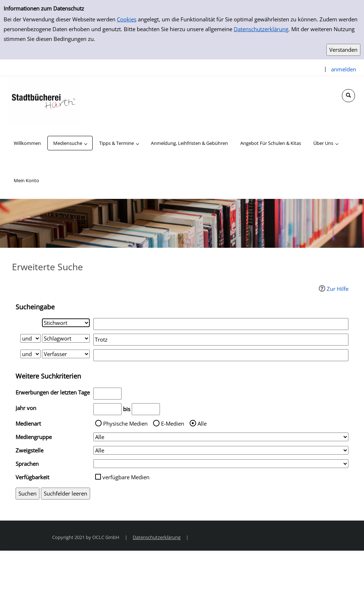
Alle (202, 423)
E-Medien (173, 423)
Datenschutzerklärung (261, 29)
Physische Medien (125, 423)
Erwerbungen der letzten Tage (53, 392)
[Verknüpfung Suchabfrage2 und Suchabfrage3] (30, 354)
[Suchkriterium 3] (66, 354)
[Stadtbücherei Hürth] (43, 100)
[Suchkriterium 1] (66, 323)
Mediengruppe (34, 437)
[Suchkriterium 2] (66, 338)
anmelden (344, 69)
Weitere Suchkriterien (48, 376)
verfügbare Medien (126, 477)
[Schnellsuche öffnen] (348, 96)
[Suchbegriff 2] (221, 340)
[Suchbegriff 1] (221, 324)
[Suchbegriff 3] (221, 355)
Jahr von (26, 408)
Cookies (127, 19)
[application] (70, 143)
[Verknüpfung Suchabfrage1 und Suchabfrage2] (30, 338)
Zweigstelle (29, 450)
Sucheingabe (35, 307)
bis (127, 409)
